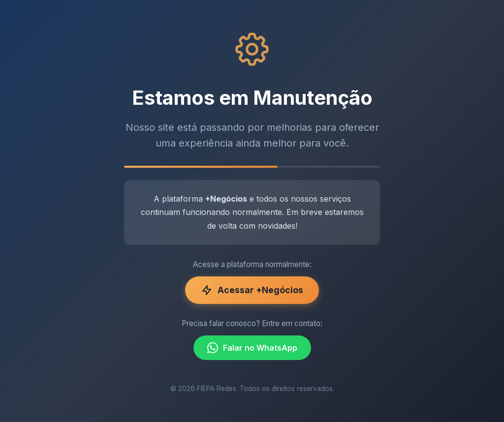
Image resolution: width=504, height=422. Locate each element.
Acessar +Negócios (252, 290)
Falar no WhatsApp (252, 348)
